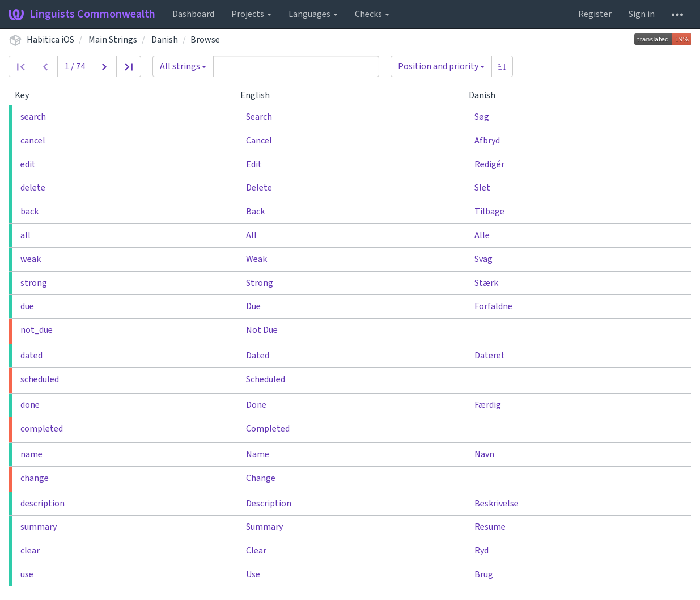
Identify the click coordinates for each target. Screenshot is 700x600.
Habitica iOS (50, 40)
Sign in (642, 14)
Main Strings (113, 40)
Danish (165, 40)
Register (595, 14)
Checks (372, 14)
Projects (251, 14)
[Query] (296, 66)
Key (26, 95)
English (260, 95)
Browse (205, 40)
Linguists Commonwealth (82, 14)
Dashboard (193, 14)
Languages (313, 14)
